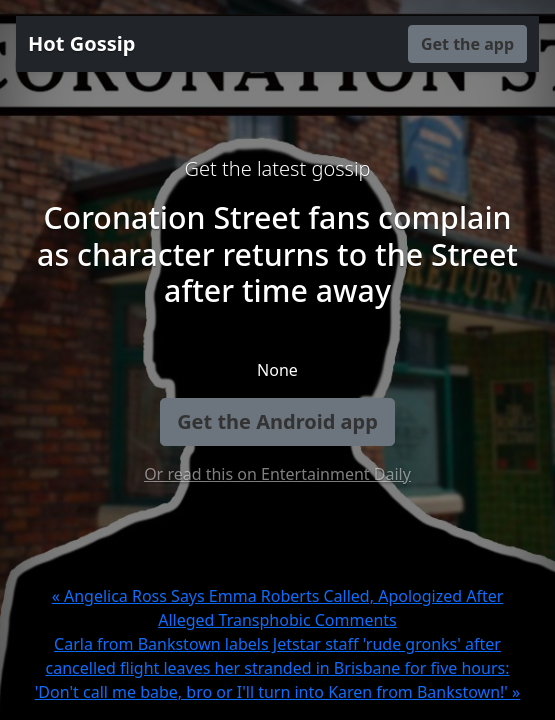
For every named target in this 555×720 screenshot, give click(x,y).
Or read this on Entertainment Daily (277, 474)
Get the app (467, 44)
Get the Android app (277, 421)
